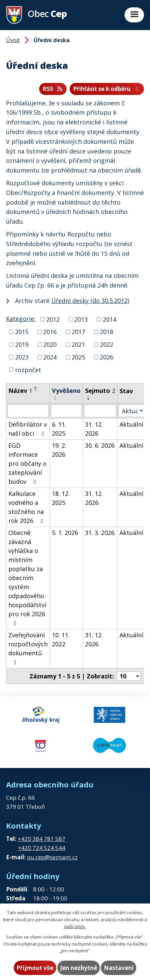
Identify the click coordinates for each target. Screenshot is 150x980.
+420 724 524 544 (42, 848)
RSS (53, 89)
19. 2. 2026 (59, 450)
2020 (50, 344)
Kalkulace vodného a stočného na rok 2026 (27, 507)
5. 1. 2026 (65, 533)
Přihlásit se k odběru (107, 89)
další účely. (75, 927)
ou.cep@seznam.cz (52, 857)
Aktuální (131, 424)
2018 (106, 332)
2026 (106, 357)
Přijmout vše (35, 968)
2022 (106, 344)
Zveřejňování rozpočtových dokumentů (28, 648)
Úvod (13, 40)
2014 (109, 319)
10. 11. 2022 (61, 639)
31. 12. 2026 (94, 429)
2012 (53, 319)
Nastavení (119, 968)
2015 (22, 332)
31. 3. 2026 (100, 533)
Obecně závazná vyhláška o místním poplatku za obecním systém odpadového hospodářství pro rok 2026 (27, 577)
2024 (50, 357)
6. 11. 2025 (59, 429)
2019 (22, 344)
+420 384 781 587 (42, 839)
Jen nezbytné (79, 968)
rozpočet (28, 369)
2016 (50, 332)
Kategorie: (21, 319)
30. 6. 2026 (100, 445)
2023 (22, 357)
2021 (78, 344)
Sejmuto (100, 391)
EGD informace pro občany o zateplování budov (27, 463)
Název (20, 391)
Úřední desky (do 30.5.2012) (90, 301)
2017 (78, 332)
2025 (78, 357)
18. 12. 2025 (61, 498)
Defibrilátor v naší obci (28, 429)
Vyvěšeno (66, 391)
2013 (81, 319)
